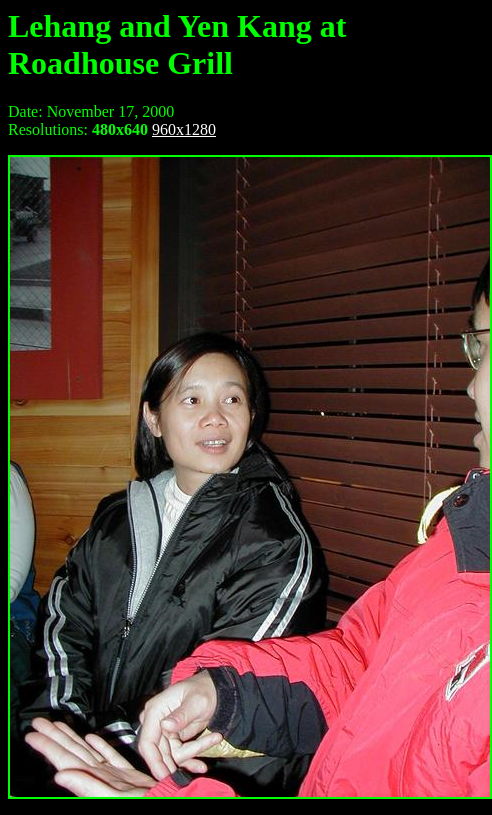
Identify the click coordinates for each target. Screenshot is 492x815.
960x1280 (184, 129)
